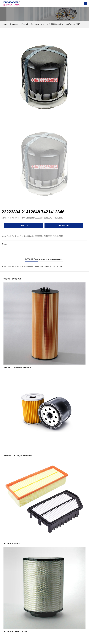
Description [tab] (32, 259)
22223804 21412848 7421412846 (66, 24)
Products (14, 24)
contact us (23, 225)
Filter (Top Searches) (30, 24)
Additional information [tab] (51, 259)
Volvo (45, 24)
